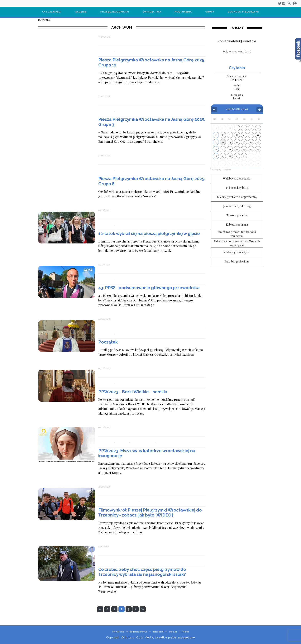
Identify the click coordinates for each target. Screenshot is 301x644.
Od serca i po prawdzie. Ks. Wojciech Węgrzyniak (237, 243)
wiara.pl (173, 632)
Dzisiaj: (221, 169)
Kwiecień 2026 (237, 109)
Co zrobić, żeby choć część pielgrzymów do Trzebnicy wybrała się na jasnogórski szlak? (142, 572)
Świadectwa (152, 12)
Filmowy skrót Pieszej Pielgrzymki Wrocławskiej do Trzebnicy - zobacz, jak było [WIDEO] (150, 512)
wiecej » (237, 57)
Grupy (210, 12)
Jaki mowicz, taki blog (237, 206)
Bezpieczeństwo (138, 632)
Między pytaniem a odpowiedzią (237, 197)
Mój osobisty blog (237, 188)
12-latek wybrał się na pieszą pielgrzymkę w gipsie (149, 233)
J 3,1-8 (237, 96)
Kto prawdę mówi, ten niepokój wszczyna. (237, 234)
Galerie (81, 12)
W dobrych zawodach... (237, 178)
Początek (108, 342)
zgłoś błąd (158, 632)
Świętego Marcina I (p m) (237, 52)
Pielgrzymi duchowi (143, 442)
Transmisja (164, 442)
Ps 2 (237, 87)
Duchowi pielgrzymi (243, 12)
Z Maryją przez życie (237, 252)
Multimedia (183, 12)
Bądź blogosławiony (237, 261)
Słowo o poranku (237, 215)
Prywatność (118, 632)
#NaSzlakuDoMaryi (115, 12)
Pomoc (185, 632)
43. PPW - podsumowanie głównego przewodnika (149, 288)
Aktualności (52, 12)
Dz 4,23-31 (237, 78)
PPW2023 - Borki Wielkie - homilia (133, 392)
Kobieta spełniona (237, 224)
